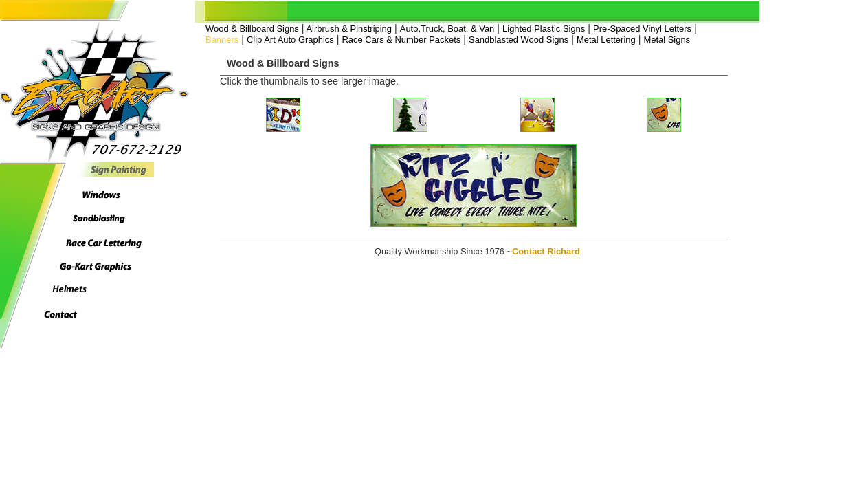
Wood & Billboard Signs (252, 29)
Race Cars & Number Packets (401, 40)
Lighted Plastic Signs (544, 29)
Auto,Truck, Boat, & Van (447, 29)
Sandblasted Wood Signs (519, 40)
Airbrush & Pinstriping (348, 29)
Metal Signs (667, 40)
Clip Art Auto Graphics (290, 40)
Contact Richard (546, 251)
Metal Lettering (606, 40)
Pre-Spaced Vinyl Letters (642, 29)
